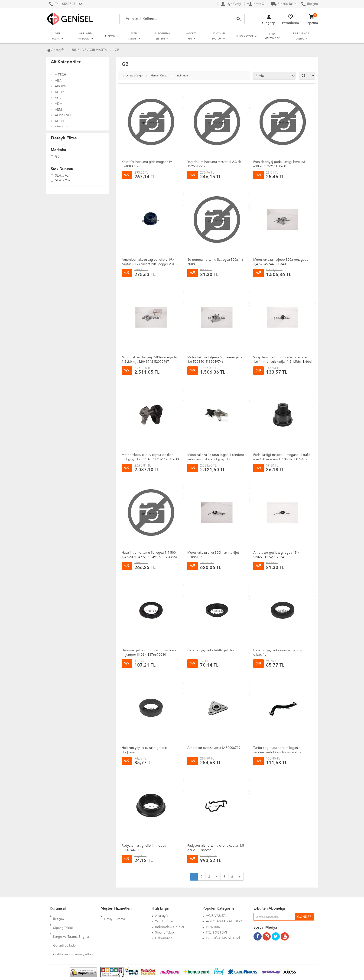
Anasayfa (56, 50)
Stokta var (62, 176)
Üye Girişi (231, 4)
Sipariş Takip (164, 933)
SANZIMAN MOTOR (219, 36)
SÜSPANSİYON (245, 36)
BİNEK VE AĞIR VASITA (301, 36)
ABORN (61, 86)
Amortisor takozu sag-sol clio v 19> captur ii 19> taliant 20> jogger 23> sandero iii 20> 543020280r (148, 264)
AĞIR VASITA (56, 36)
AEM (58, 110)
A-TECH (60, 75)
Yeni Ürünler (164, 921)
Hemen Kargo (159, 76)
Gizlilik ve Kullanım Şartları (73, 938)
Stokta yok (63, 181)
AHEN (59, 121)
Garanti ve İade (64, 933)
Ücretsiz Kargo (134, 76)
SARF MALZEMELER (272, 36)
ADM (59, 104)
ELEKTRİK (110, 36)
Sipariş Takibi (284, 4)
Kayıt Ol (256, 4)
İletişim (309, 4)
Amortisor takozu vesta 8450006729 (214, 748)
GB (57, 157)
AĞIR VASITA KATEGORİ (85, 36)
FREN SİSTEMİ (132, 36)
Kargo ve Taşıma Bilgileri (72, 927)
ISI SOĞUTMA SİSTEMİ (162, 36)
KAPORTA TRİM (191, 36)
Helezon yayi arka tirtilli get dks (211, 650)
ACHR (59, 92)
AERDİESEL (63, 115)
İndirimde (182, 76)
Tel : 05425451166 (66, 4)
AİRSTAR (61, 127)
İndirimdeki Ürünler (170, 927)
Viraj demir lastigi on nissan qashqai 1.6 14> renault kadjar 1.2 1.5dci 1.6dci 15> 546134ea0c (283, 362)
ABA (58, 81)
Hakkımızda (164, 938)
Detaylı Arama (114, 916)
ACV (58, 98)
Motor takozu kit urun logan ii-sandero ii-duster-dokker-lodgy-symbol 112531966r (216, 459)
